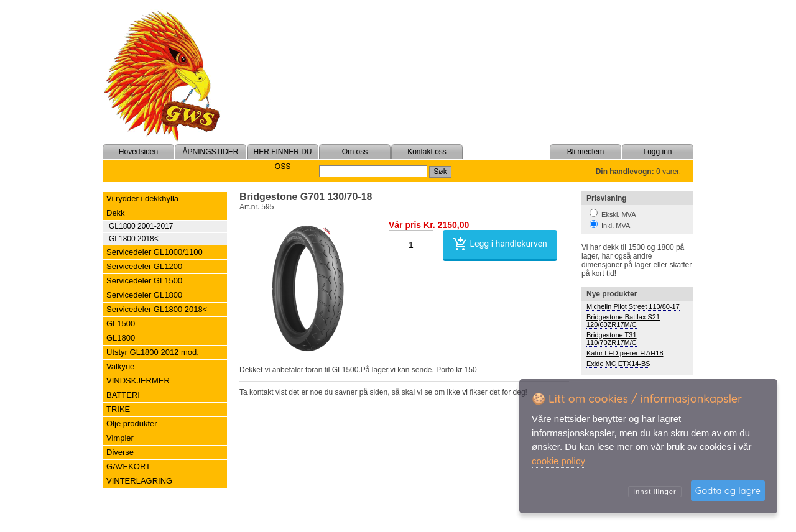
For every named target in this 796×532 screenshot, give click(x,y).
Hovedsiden (138, 152)
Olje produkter (132, 424)
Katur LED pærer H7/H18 (625, 353)
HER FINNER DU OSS (282, 159)
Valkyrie (120, 366)
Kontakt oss (427, 152)
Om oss (355, 152)
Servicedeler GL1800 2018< (157, 309)
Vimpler (120, 438)
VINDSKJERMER (138, 381)
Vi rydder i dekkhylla (142, 199)
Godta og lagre (728, 491)
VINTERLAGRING (139, 481)
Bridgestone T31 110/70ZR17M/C (612, 339)
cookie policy (558, 461)
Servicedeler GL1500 (144, 281)
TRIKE (118, 409)
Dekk (116, 213)
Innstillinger (655, 492)
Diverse (120, 452)
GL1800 (121, 338)
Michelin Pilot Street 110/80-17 (633, 306)
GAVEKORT (128, 466)
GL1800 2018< (134, 239)
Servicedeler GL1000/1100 (155, 252)
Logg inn (657, 152)
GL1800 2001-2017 (141, 226)
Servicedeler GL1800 (144, 295)
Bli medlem (585, 152)
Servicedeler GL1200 (144, 266)
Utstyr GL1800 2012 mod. (153, 352)
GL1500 (121, 323)
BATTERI (123, 395)
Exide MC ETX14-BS (618, 364)
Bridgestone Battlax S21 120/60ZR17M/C (623, 321)
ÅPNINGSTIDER (210, 152)
